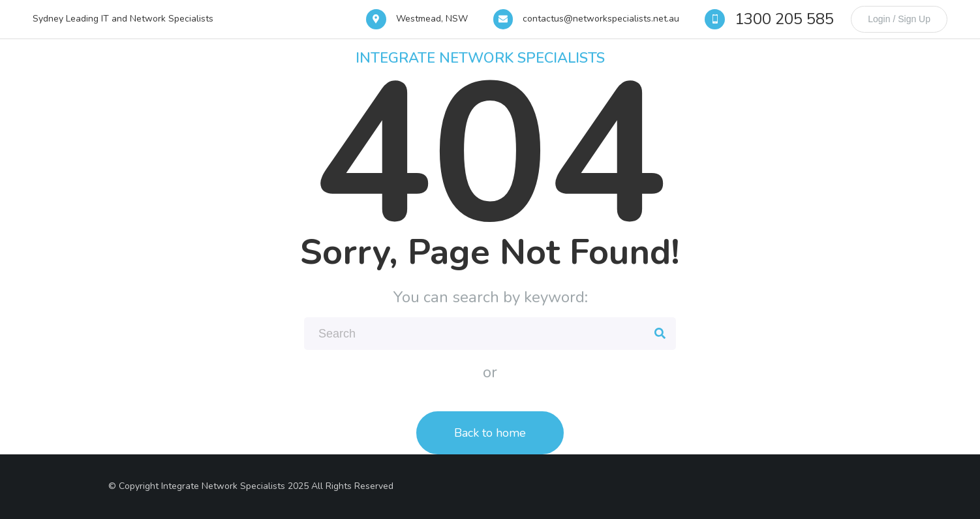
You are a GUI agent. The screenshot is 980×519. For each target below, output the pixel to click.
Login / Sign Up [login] (899, 19)
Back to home (490, 433)
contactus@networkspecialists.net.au (601, 19)
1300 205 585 (784, 19)
